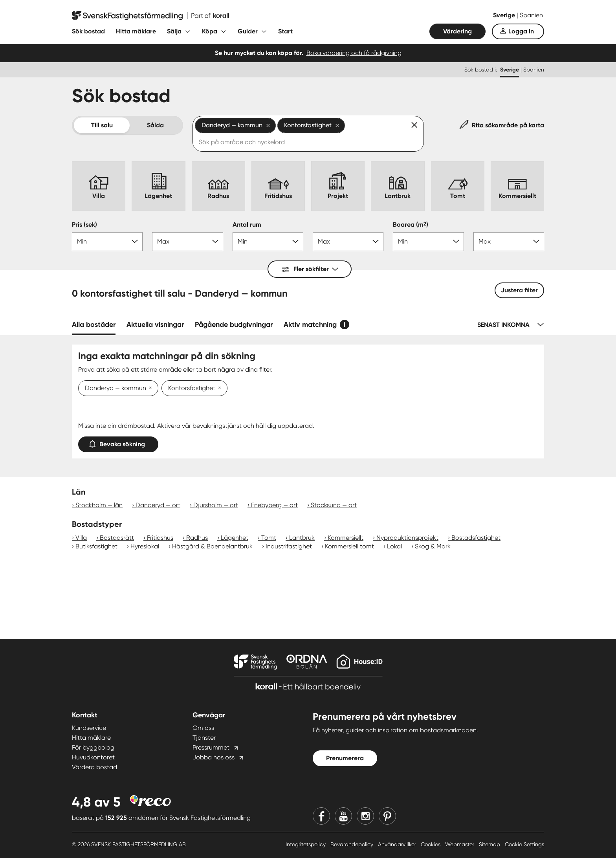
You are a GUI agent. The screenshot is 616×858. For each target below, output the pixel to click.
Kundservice (89, 728)
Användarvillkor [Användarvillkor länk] (398, 844)
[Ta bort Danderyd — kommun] (149, 389)
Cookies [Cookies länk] (431, 844)
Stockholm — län (99, 505)
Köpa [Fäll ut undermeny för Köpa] (210, 31)
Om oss (203, 728)
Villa (81, 538)
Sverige (505, 15)
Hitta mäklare (136, 31)
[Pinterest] (387, 816)
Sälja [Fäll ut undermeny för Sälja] (174, 31)
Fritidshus (160, 538)
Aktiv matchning (310, 324)
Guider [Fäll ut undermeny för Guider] (248, 31)
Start (285, 31)
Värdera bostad (94, 767)
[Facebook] (321, 816)
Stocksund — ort (334, 505)
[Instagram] (365, 816)
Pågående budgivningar (234, 324)
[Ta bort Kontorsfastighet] (218, 389)
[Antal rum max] (348, 242)
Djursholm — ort (216, 505)
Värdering (457, 31)
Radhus (197, 538)
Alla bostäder (94, 324)
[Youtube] (343, 816)
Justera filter (519, 290)
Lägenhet (235, 538)
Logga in (521, 31)
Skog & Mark (433, 546)
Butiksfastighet (96, 546)
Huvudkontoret (93, 757)
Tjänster (204, 738)
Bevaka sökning (118, 443)
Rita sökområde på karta (508, 125)
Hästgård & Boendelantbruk (212, 546)
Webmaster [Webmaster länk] (460, 844)
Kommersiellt (346, 538)
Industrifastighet (289, 546)
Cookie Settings (524, 844)
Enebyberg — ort (274, 505)
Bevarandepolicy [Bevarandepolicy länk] (353, 844)
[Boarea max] (509, 242)
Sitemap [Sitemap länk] (490, 844)
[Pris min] (107, 242)
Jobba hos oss (214, 757)
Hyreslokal (145, 546)
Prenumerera (345, 758)
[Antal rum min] (268, 242)
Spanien (531, 15)
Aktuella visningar (155, 324)
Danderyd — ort (158, 505)
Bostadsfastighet (476, 538)
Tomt (269, 538)
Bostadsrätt (117, 538)
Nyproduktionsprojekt (407, 538)
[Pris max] (187, 242)
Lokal (394, 546)
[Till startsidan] (150, 16)
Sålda (155, 125)
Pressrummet (211, 747)
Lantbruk (302, 538)
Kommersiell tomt (349, 546)
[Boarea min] (428, 242)
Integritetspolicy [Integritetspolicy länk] (306, 844)
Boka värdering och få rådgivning (354, 53)
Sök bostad (88, 31)
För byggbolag (93, 747)
